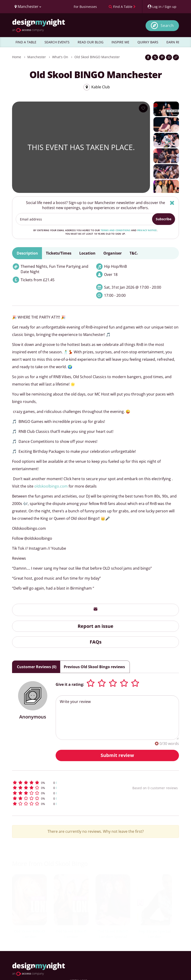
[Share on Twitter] (155, 57)
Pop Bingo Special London (155, 934)
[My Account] (162, 7)
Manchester (37, 57)
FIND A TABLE (26, 42)
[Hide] (172, 203)
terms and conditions (116, 230)
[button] (59, 783)
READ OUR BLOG (91, 42)
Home (17, 57)
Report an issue (95, 626)
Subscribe (164, 219)
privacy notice (147, 230)
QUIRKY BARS (148, 42)
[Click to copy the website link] (176, 57)
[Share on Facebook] (148, 57)
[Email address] (84, 219)
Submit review (117, 755)
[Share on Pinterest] (162, 57)
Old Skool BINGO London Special (113, 934)
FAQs (96, 642)
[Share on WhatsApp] (169, 57)
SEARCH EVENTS (57, 42)
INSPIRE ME (120, 42)
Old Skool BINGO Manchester (97, 57)
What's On (60, 57)
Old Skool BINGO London (29, 934)
